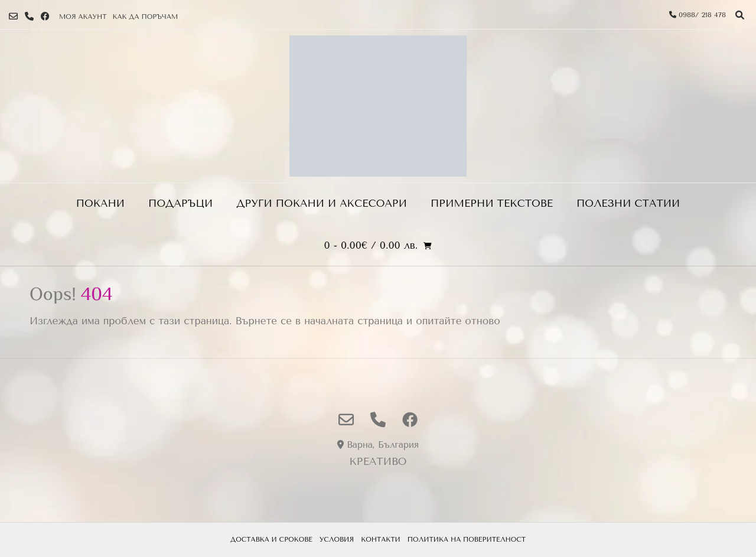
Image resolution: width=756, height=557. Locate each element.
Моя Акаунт (83, 17)
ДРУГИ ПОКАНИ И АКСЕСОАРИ (322, 203)
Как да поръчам (145, 17)
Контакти (381, 540)
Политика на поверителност (467, 540)
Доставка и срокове (271, 540)
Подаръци (180, 203)
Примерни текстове (492, 203)
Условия (337, 540)
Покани (100, 203)
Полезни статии (628, 203)
